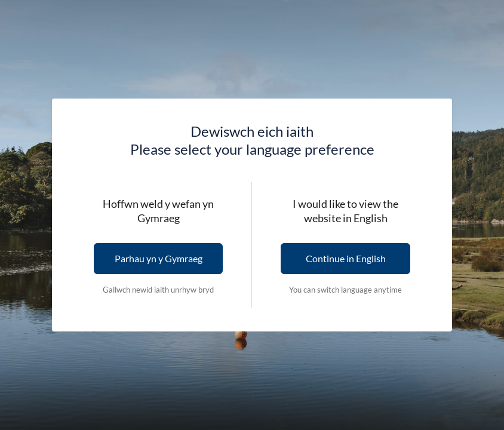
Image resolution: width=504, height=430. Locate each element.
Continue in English (346, 258)
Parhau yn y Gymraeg (159, 258)
